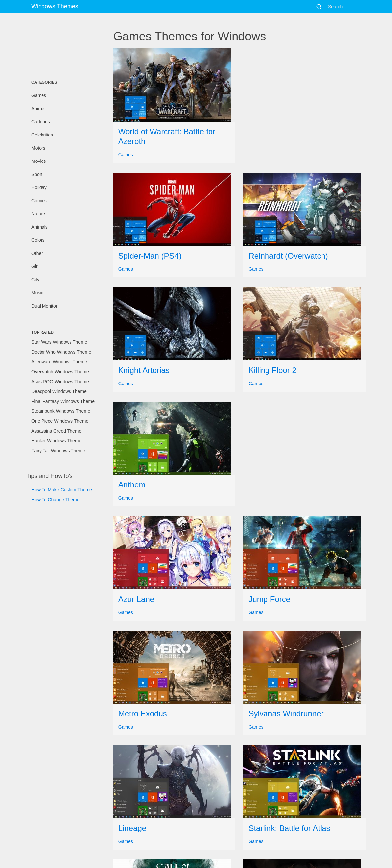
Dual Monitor (44, 306)
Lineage (132, 828)
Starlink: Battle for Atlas (289, 828)
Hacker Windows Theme (56, 441)
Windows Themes (55, 6)
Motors (38, 148)
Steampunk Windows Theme (61, 411)
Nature (38, 214)
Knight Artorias (144, 370)
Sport (37, 174)
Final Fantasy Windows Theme (63, 401)
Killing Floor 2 (272, 370)
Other (37, 253)
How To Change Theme (56, 500)
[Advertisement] (59, 44)
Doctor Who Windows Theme (61, 352)
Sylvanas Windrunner (286, 714)
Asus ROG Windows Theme (60, 382)
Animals (40, 227)
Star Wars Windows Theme (59, 342)
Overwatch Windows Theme (60, 372)
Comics (39, 201)
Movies (39, 161)
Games (39, 95)
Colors (38, 240)
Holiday (39, 187)
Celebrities (42, 135)
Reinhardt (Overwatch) (288, 256)
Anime (38, 109)
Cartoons (41, 122)
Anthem (132, 485)
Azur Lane (136, 599)
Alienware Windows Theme (59, 362)
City (35, 280)
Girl (35, 266)
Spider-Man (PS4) (150, 256)
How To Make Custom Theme (62, 490)
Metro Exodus (143, 714)
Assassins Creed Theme (56, 431)
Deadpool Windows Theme (59, 391)
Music (37, 293)
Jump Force (269, 599)
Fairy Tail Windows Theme (58, 451)
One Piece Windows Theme (60, 421)
